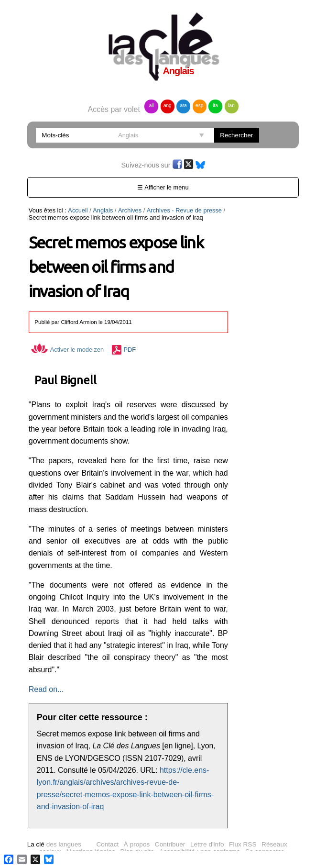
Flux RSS (243, 844)
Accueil (78, 210)
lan (231, 106)
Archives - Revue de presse (184, 210)
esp (199, 106)
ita (215, 106)
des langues (54, 844)
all (152, 106)
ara (183, 106)
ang (168, 106)
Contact (107, 844)
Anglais (103, 210)
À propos (137, 844)
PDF (130, 350)
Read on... (46, 689)
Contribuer (170, 844)
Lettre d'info (207, 844)
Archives (130, 210)
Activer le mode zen (67, 350)
